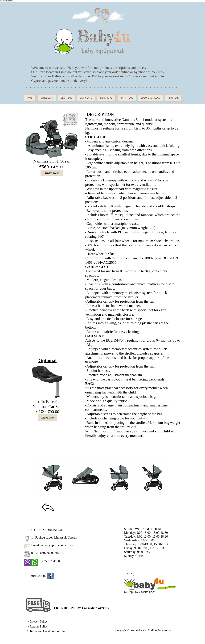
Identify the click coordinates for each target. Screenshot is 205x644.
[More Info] (48, 418)
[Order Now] (52, 173)
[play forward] (164, 478)
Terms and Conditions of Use (48, 631)
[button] (52, 478)
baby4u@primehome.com (56, 545)
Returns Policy (39, 626)
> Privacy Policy (37, 621)
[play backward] (41, 478)
